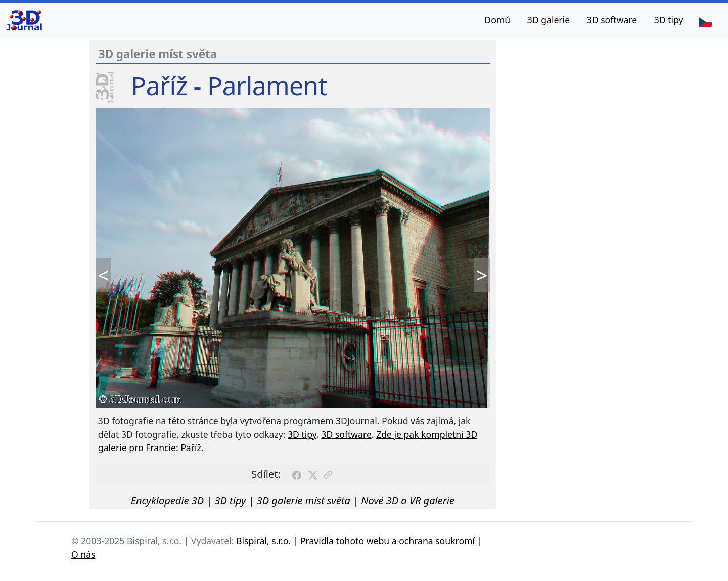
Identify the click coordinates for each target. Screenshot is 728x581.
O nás (83, 554)
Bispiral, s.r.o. (263, 541)
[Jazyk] (705, 21)
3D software (612, 20)
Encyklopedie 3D (167, 500)
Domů (497, 20)
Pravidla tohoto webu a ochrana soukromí (388, 541)
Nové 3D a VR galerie (408, 500)
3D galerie (549, 20)
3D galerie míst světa (304, 500)
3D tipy (669, 20)
